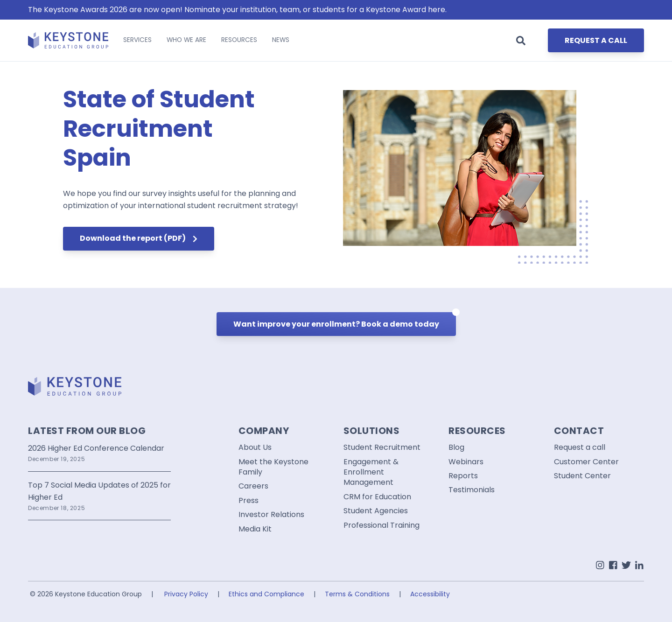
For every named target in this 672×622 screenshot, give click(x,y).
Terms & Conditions (357, 594)
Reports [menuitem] (463, 476)
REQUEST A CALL (596, 40)
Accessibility (430, 594)
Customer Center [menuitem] (586, 462)
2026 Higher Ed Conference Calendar (96, 448)
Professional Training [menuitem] (381, 525)
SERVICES (137, 40)
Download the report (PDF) (139, 238)
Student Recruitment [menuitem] (382, 447)
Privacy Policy (186, 594)
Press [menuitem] (248, 501)
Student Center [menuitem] (582, 476)
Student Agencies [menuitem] (376, 511)
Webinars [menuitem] (466, 462)
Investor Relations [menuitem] (271, 515)
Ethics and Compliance (266, 594)
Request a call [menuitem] (580, 447)
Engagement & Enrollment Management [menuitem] (371, 472)
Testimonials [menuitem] (472, 490)
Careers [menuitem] (253, 486)
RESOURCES (239, 40)
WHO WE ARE (186, 40)
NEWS (281, 40)
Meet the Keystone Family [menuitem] (273, 467)
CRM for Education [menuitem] (377, 497)
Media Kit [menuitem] (255, 529)
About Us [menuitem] (255, 447)
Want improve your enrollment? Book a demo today (345, 321)
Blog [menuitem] (456, 447)
